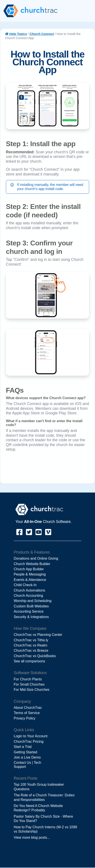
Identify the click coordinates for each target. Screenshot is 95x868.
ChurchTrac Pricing (29, 742)
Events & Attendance (30, 580)
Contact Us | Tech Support (27, 765)
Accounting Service (29, 611)
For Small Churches (29, 684)
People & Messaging (30, 574)
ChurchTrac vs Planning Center (38, 635)
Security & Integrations (31, 617)
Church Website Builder (32, 564)
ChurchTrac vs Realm (31, 645)
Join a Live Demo (27, 757)
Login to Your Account (31, 736)
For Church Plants (28, 679)
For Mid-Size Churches (32, 690)
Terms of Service (27, 713)
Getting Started (25, 752)
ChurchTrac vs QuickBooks (35, 656)
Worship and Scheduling (33, 601)
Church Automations (29, 590)
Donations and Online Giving (36, 558)
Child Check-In (25, 585)
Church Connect (42, 34)
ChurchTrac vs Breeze (31, 651)
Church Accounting (28, 596)
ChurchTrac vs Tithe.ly (31, 640)
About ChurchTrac (28, 708)
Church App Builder (29, 569)
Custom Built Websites (31, 606)
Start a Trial (23, 747)
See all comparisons (29, 661)
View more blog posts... (32, 837)
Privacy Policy (25, 718)
